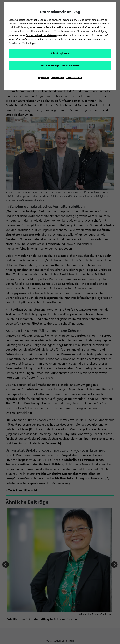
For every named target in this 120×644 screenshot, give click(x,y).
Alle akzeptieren (60, 53)
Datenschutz (58, 78)
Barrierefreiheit (74, 78)
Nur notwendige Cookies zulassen (60, 66)
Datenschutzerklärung (42, 35)
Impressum (44, 78)
